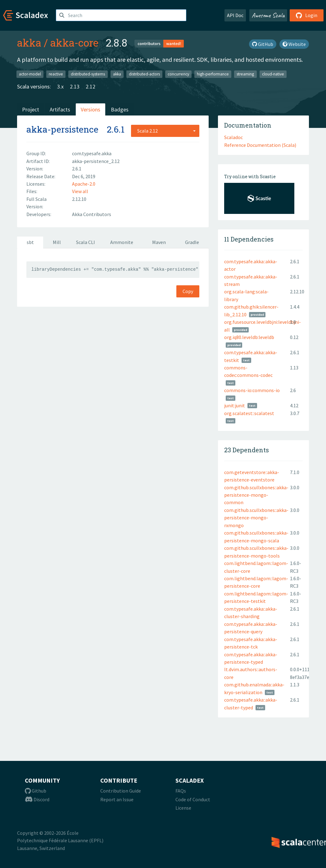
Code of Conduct (193, 799)
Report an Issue (117, 799)
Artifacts (60, 109)
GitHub (263, 44)
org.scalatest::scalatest (249, 413)
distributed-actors (144, 74)
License (183, 808)
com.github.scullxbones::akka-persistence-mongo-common (256, 495)
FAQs (181, 791)
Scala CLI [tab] (86, 242)
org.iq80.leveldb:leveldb (249, 337)
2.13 (75, 86)
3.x (60, 86)
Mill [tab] (57, 242)
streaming (245, 74)
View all (80, 191)
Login (307, 15)
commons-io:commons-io (252, 390)
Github (36, 791)
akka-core (74, 43)
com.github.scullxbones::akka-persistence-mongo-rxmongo (256, 518)
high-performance (213, 74)
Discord (37, 799)
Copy (188, 291)
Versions (91, 109)
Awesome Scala (268, 15)
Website (294, 44)
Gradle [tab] (192, 242)
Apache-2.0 (84, 184)
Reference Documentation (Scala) (260, 145)
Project (31, 109)
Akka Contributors (92, 214)
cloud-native (273, 74)
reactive (56, 74)
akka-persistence (62, 129)
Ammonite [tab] (122, 242)
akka (29, 43)
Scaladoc (233, 137)
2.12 (91, 86)
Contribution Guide (121, 791)
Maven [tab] (159, 242)
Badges (120, 109)
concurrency (178, 74)
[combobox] (165, 131)
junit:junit (235, 405)
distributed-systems (88, 74)
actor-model (30, 74)
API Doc (235, 15)
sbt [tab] (30, 242)
